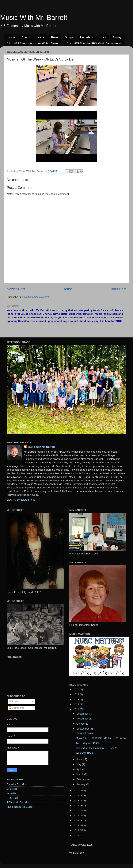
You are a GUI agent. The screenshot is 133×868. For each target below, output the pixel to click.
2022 (77, 704)
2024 (77, 694)
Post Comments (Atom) (36, 297)
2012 (77, 830)
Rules (55, 37)
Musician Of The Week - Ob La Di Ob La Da (101, 738)
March (80, 774)
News (41, 37)
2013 (77, 825)
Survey (117, 37)
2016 (77, 810)
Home (11, 37)
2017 (77, 805)
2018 (77, 801)
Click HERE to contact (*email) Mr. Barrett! (33, 43)
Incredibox (13, 793)
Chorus (26, 37)
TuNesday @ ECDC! (88, 743)
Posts (14, 701)
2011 (77, 835)
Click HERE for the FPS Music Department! (94, 43)
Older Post (118, 289)
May (79, 764)
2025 (77, 689)
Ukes (103, 37)
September (83, 729)
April (79, 769)
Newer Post (16, 289)
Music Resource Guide (20, 807)
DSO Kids (12, 798)
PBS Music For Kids (18, 802)
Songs (69, 37)
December (83, 714)
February (82, 779)
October (81, 724)
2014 (77, 820)
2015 (77, 816)
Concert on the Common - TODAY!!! (96, 748)
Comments (17, 708)
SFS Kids (12, 789)
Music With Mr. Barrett (34, 18)
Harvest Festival (85, 733)
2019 (77, 795)
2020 (77, 791)
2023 (77, 699)
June (80, 759)
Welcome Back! (85, 753)
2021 (77, 709)
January (81, 784)
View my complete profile (21, 500)
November (83, 719)
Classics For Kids (17, 784)
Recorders (86, 37)
